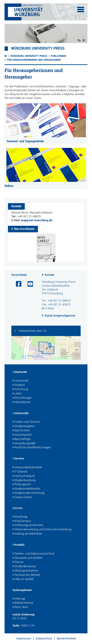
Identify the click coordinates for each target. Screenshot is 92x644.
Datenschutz (44, 638)
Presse (18, 562)
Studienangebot (24, 426)
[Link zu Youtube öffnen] (28, 284)
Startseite (20, 372)
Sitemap (19, 599)
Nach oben (20, 607)
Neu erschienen (24, 229)
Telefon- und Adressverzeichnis (34, 554)
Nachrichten (21, 431)
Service (18, 459)
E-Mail (50, 308)
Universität (20, 381)
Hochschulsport (24, 476)
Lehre (17, 394)
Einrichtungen (22, 398)
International (21, 402)
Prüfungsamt (22, 485)
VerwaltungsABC (24, 444)
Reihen (9, 186)
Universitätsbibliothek (27, 468)
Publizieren (58, 56)
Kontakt (49, 275)
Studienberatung (24, 481)
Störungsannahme (25, 571)
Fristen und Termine (26, 422)
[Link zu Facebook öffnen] (17, 284)
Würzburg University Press (38, 48)
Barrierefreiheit (66, 638)
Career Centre (22, 497)
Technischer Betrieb (26, 575)
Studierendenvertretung (28, 493)
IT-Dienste (20, 472)
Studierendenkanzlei (26, 489)
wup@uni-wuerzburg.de (37, 220)
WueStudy (20, 517)
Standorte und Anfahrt (27, 558)
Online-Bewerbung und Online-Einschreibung (42, 530)
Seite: (16, 626)
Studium (19, 385)
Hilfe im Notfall (23, 579)
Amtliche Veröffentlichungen (32, 448)
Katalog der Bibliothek (27, 534)
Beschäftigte (22, 439)
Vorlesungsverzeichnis (28, 525)
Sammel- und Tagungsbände (25, 141)
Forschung (20, 389)
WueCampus (22, 521)
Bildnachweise (23, 603)
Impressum (24, 638)
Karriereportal (22, 435)
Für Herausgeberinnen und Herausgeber (34, 60)
